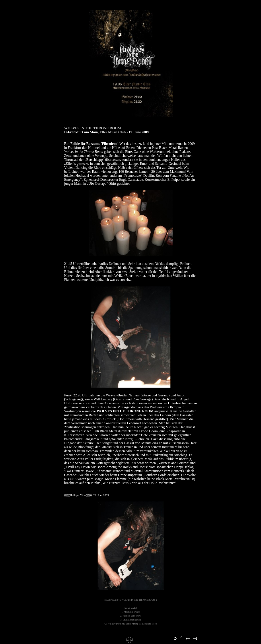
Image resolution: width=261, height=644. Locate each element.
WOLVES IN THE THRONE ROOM (93, 128)
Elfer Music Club (113, 132)
